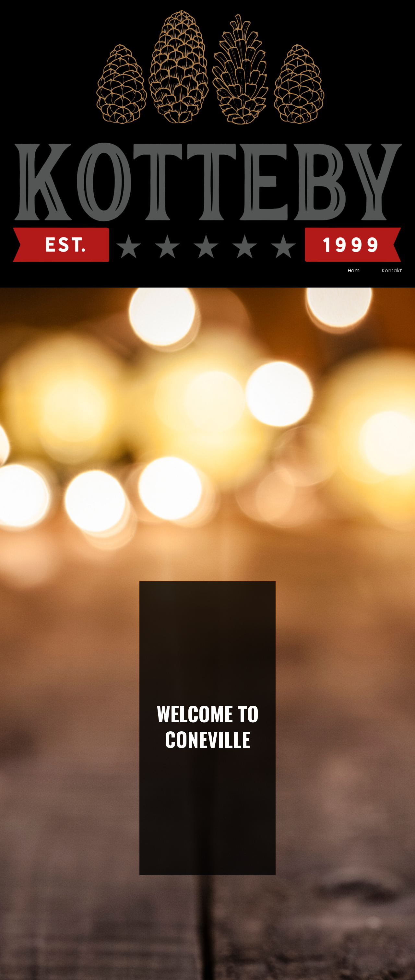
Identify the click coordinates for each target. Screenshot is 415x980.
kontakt (392, 271)
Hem (354, 271)
